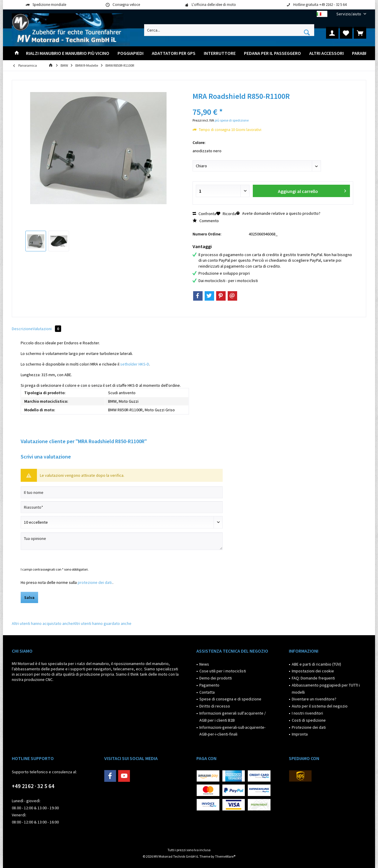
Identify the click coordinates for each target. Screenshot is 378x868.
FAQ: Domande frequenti (313, 678)
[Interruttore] (220, 53)
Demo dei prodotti (216, 678)
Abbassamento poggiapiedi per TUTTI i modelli (326, 689)
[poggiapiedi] (131, 53)
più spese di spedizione (232, 120)
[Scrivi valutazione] (122, 522)
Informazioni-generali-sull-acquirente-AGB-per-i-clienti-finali (232, 731)
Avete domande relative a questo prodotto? (278, 213)
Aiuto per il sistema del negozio (320, 706)
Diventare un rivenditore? (314, 699)
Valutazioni (47, 329)
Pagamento (209, 685)
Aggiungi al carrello (312, 190)
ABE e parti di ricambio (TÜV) (316, 664)
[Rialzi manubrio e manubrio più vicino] (68, 53)
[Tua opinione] (122, 541)
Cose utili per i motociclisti (223, 671)
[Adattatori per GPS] (174, 53)
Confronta (204, 214)
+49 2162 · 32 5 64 (33, 786)
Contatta (207, 692)
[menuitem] (349, 14)
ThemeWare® (225, 856)
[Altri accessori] (326, 53)
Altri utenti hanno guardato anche (102, 623)
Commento (206, 221)
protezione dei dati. (95, 582)
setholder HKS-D (135, 364)
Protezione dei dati (309, 727)
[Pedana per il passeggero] (272, 53)
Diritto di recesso (215, 706)
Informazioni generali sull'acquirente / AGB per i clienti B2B (233, 717)
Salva (29, 597)
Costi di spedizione (309, 720)
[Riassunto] (122, 507)
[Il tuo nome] (122, 492)
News (204, 664)
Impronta (300, 734)
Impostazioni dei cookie (313, 671)
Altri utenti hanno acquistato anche (42, 623)
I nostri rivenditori (307, 713)
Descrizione (22, 329)
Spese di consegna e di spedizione (230, 699)
